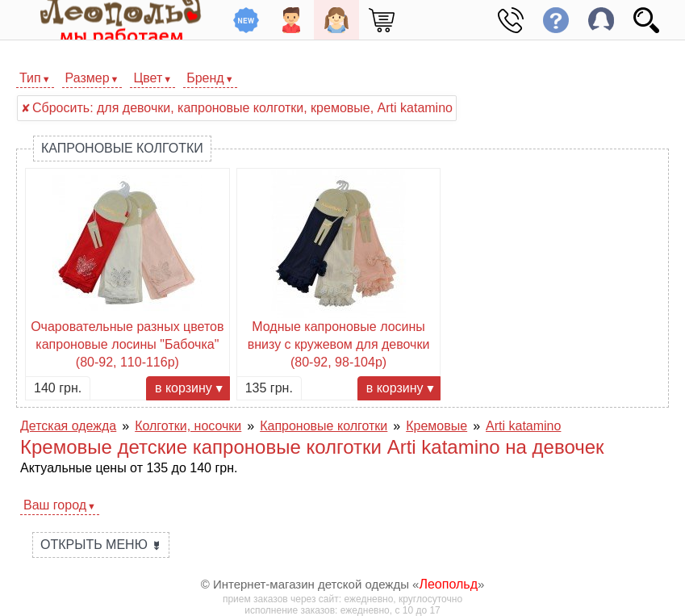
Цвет (148, 78)
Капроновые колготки (122, 148)
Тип (30, 78)
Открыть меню (101, 545)
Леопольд (448, 584)
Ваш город (55, 505)
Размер (88, 78)
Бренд (205, 78)
